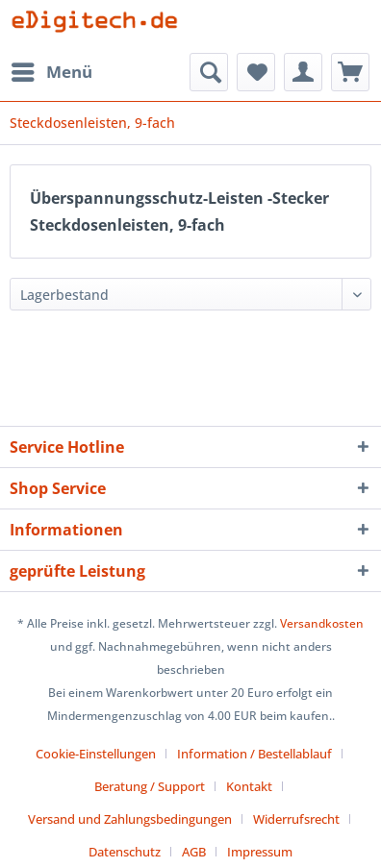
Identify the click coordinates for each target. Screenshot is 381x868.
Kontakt (249, 786)
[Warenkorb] (350, 72)
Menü (52, 70)
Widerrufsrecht (296, 819)
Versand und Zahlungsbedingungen (130, 819)
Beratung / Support (150, 786)
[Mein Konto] (303, 72)
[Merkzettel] (256, 72)
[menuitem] (51, 72)
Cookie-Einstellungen (96, 754)
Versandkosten (322, 623)
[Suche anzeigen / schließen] (209, 72)
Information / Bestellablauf (254, 754)
